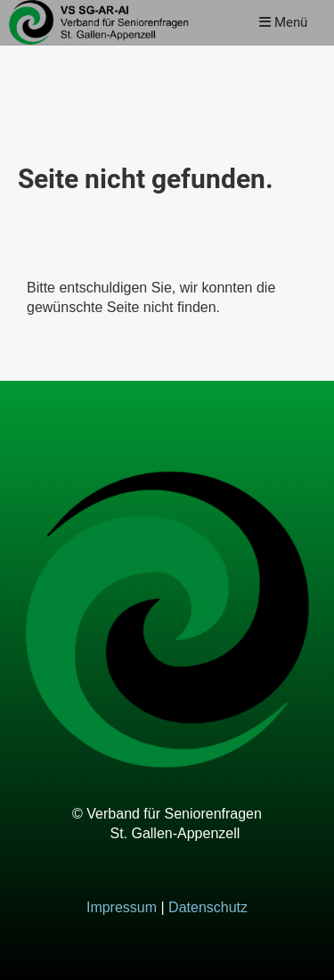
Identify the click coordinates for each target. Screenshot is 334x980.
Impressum (122, 907)
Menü (283, 22)
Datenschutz (208, 907)
